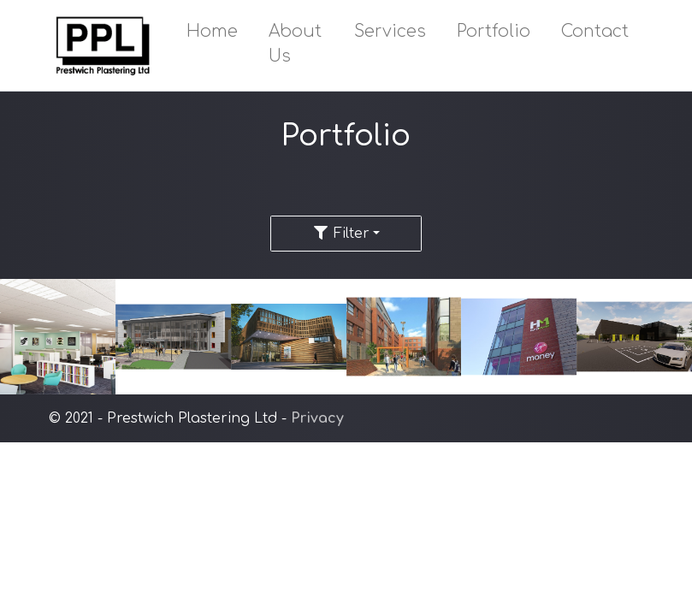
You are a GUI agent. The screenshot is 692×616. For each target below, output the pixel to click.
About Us (295, 44)
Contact (595, 31)
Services (390, 31)
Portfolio (494, 31)
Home (212, 31)
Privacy (317, 418)
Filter (341, 234)
